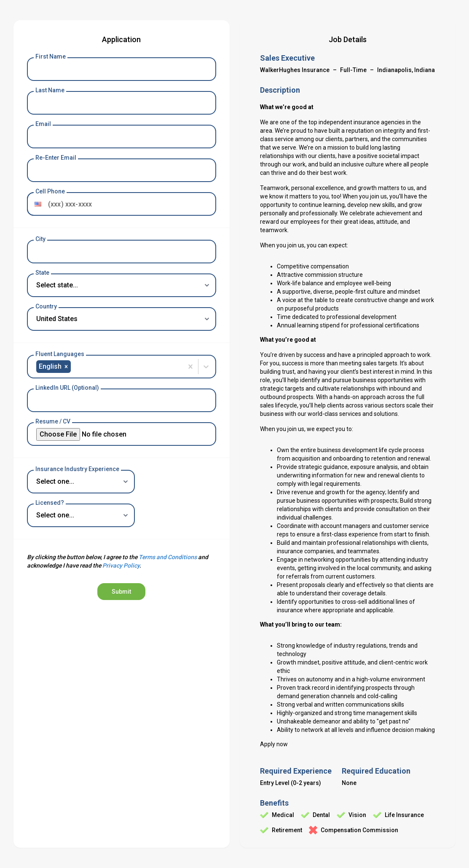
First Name (51, 56)
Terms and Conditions (168, 557)
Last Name (50, 90)
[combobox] (73, 367)
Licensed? (50, 503)
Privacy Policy (121, 565)
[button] (36, 204)
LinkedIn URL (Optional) (67, 388)
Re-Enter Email (56, 158)
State (42, 273)
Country (46, 306)
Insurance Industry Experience (77, 469)
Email (43, 124)
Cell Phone (50, 191)
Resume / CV (53, 421)
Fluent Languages (60, 354)
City (40, 239)
